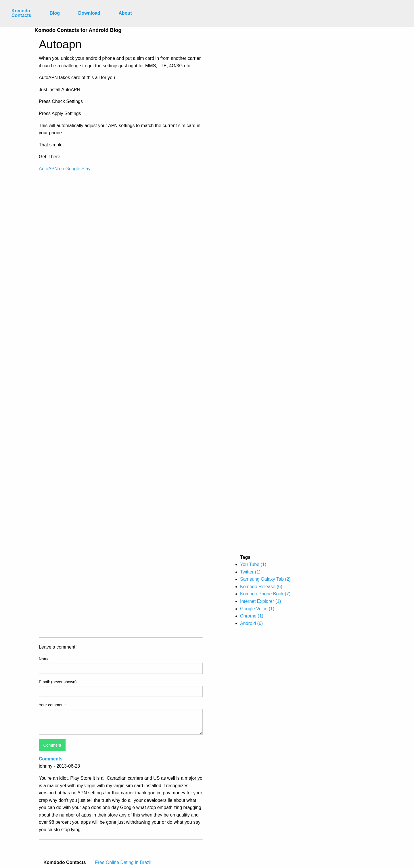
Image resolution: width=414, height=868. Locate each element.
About (125, 13)
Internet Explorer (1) (260, 601)
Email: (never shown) (58, 682)
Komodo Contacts (21, 13)
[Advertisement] (265, 123)
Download (89, 13)
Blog (55, 13)
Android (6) (251, 623)
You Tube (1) (253, 564)
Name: (45, 659)
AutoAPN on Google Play (65, 169)
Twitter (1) (250, 572)
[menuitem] (21, 13)
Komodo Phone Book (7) (265, 594)
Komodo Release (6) (261, 587)
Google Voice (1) (257, 609)
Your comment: (52, 705)
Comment (52, 745)
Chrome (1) (252, 616)
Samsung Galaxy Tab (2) (265, 579)
